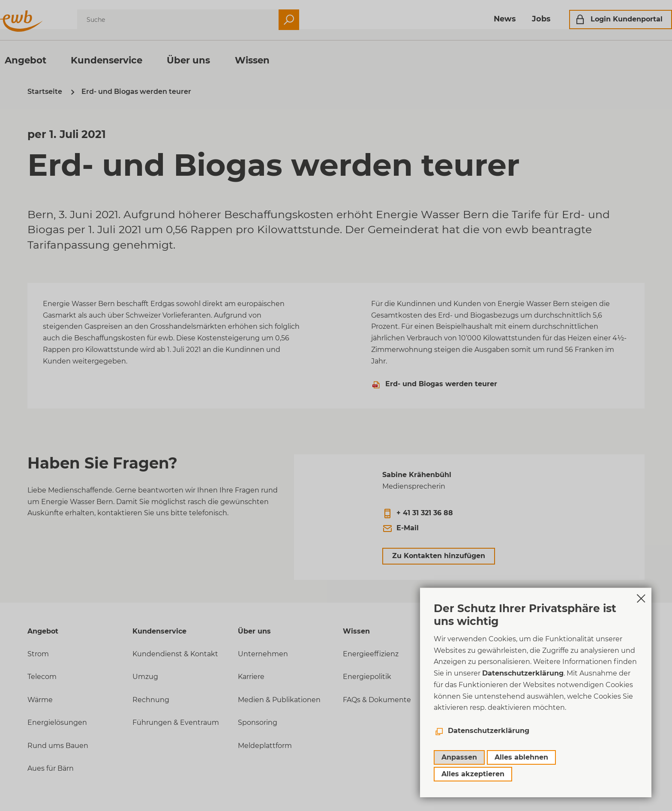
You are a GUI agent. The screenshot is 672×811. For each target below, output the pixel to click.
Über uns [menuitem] (216, 60)
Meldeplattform (265, 746)
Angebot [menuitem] (53, 60)
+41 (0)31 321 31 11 (475, 654)
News (477, 19)
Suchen (316, 20)
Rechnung (151, 700)
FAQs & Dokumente (377, 700)
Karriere (251, 677)
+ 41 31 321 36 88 (425, 513)
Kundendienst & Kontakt (175, 654)
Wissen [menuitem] (280, 60)
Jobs (514, 19)
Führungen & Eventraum (176, 722)
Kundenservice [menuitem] (134, 60)
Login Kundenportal (599, 19)
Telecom (42, 677)
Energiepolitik (367, 677)
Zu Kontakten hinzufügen (439, 556)
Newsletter (468, 751)
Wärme (40, 700)
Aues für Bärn (51, 768)
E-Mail (408, 528)
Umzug (145, 677)
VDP (456, 728)
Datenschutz (471, 705)
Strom (38, 654)
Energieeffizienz (371, 654)
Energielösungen (57, 722)
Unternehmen (263, 654)
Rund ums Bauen (58, 746)
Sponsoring (258, 722)
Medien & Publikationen (279, 700)
